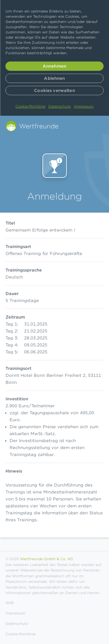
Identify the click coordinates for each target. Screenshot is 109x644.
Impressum (84, 106)
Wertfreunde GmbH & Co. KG (47, 559)
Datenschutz (60, 106)
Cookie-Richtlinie (30, 106)
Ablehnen (54, 78)
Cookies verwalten (54, 91)
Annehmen (54, 66)
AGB (10, 603)
